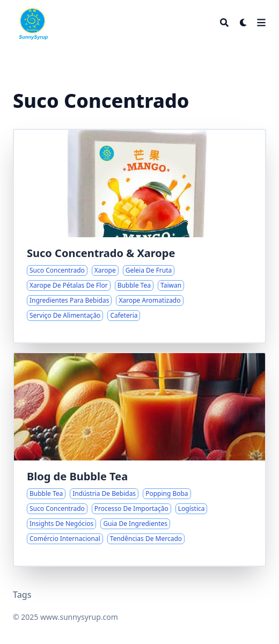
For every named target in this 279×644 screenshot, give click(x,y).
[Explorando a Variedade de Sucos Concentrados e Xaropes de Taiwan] (139, 236)
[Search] (224, 23)
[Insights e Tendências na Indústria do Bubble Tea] (139, 459)
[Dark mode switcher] (244, 23)
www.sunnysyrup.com (79, 617)
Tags (22, 595)
